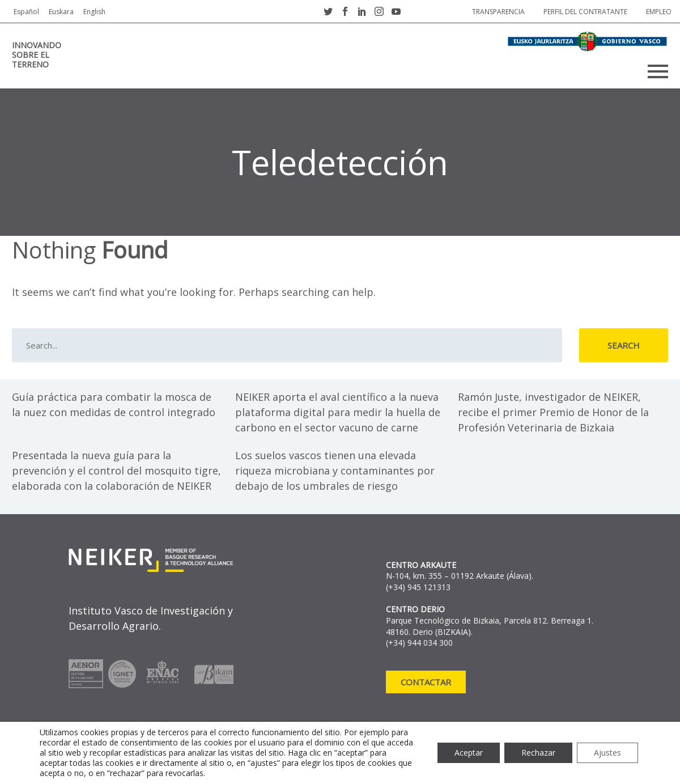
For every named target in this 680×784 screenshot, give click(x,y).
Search (624, 345)
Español (26, 12)
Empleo (659, 12)
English (94, 12)
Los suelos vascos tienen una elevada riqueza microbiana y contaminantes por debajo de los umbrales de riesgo (335, 471)
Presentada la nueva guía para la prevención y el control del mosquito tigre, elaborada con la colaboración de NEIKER (116, 471)
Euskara (61, 12)
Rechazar (538, 753)
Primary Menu (658, 71)
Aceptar (469, 753)
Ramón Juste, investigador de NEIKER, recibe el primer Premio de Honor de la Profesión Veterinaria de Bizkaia (553, 412)
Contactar (426, 682)
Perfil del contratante (585, 12)
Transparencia (498, 12)
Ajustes (607, 753)
